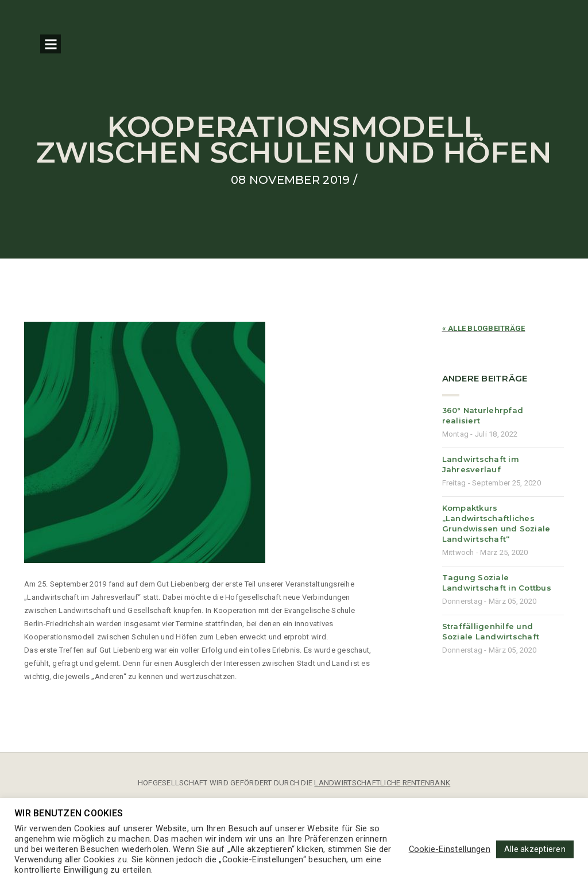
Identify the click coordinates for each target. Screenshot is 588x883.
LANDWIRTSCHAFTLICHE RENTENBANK (382, 783)
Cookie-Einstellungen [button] (450, 849)
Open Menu (51, 44)
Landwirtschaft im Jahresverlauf (481, 464)
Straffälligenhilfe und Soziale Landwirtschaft (491, 631)
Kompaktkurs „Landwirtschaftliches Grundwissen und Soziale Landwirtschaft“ (496, 523)
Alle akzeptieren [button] (535, 849)
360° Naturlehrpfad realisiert (483, 415)
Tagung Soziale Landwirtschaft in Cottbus (497, 583)
